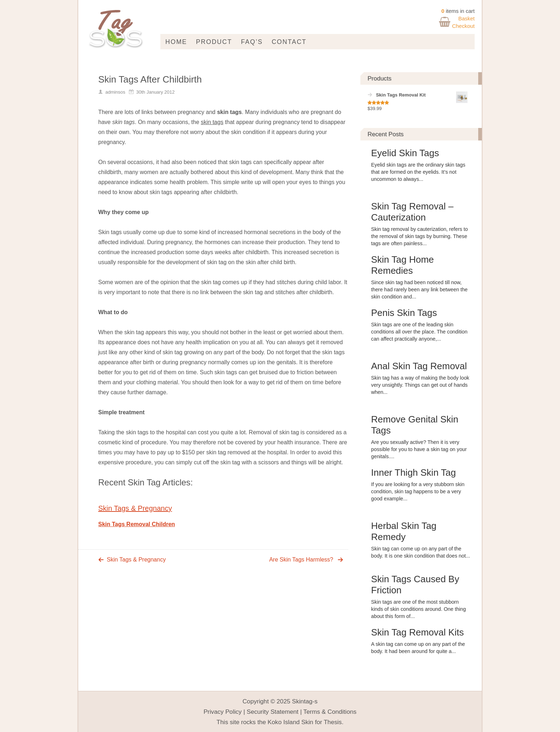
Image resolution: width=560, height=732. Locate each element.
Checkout (463, 26)
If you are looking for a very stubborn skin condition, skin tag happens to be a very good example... (418, 491)
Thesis (333, 722)
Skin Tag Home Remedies (402, 265)
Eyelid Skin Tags (405, 153)
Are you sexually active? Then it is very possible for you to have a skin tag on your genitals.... (419, 449)
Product (214, 42)
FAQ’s (252, 42)
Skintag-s (305, 701)
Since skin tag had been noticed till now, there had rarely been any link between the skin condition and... (419, 290)
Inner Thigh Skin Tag (414, 473)
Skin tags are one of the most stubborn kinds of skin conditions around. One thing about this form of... (418, 609)
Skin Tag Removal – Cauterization (412, 212)
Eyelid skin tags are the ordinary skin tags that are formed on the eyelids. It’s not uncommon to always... (418, 172)
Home (176, 42)
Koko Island (284, 722)
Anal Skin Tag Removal (419, 366)
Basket (466, 18)
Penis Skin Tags (404, 313)
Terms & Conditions (330, 712)
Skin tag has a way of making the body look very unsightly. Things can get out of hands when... (420, 385)
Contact (289, 42)
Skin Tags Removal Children (137, 524)
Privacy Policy (223, 712)
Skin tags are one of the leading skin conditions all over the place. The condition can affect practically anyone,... (419, 332)
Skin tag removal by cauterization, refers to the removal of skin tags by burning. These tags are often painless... (419, 236)
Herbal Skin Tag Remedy (404, 531)
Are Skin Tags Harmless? (301, 560)
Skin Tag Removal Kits (417, 632)
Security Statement (273, 712)
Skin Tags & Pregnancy (135, 508)
